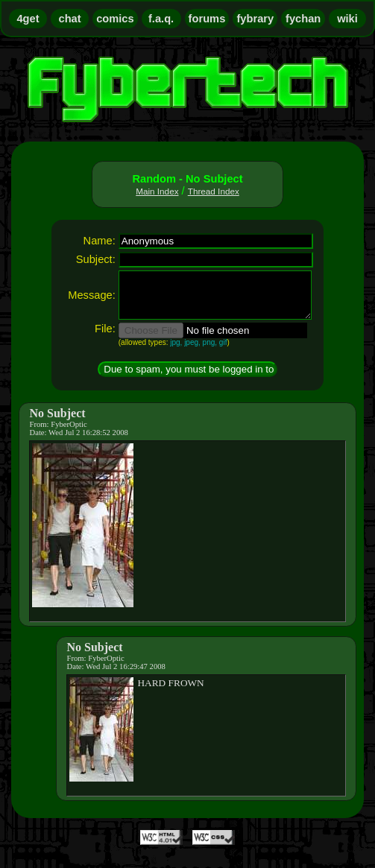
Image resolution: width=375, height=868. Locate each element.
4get (28, 19)
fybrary (255, 19)
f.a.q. (161, 19)
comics (115, 19)
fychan (303, 19)
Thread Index (214, 191)
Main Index (157, 191)
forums (207, 19)
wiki (347, 19)
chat (70, 19)
